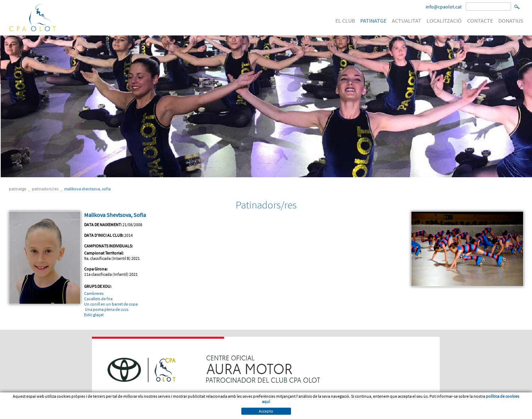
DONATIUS (511, 21)
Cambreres (94, 293)
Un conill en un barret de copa (111, 304)
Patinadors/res (45, 189)
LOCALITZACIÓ (444, 21)
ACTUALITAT (407, 21)
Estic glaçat (94, 315)
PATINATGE (373, 21)
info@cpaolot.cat (444, 7)
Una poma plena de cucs (107, 309)
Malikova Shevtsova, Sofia (87, 189)
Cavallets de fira (98, 299)
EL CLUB (345, 21)
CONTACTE (480, 21)
